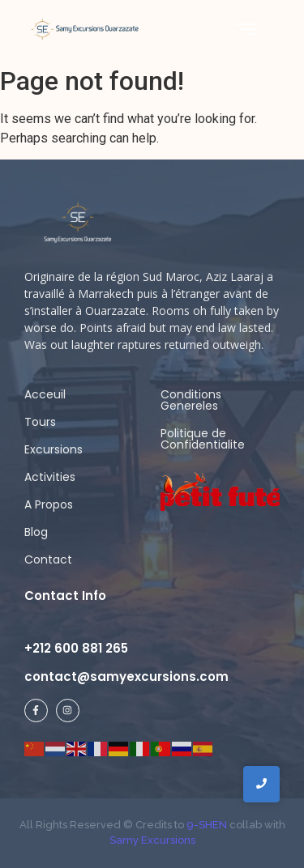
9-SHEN (206, 825)
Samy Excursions (152, 840)
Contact (48, 560)
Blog (36, 532)
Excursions (54, 449)
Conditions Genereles (191, 400)
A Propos (49, 504)
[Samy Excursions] (84, 29)
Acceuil (45, 394)
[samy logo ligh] (79, 223)
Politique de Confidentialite (203, 439)
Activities (50, 477)
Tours (40, 422)
